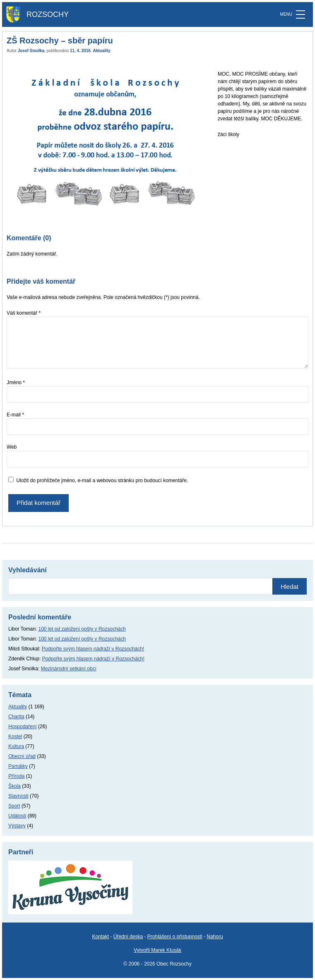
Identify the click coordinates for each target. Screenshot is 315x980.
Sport (14, 806)
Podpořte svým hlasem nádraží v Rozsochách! (93, 649)
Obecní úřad (22, 756)
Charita (16, 717)
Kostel (15, 736)
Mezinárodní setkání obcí (69, 669)
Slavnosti (18, 796)
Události (17, 816)
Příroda (16, 776)
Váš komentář (24, 313)
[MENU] (301, 14)
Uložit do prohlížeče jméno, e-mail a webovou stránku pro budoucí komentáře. (102, 480)
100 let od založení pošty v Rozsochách (82, 629)
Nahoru (215, 937)
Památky (18, 766)
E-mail (15, 415)
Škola (14, 786)
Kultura (16, 746)
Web (12, 447)
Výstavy (17, 826)
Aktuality (102, 51)
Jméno (16, 382)
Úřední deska (128, 937)
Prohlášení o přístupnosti (175, 937)
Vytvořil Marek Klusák (157, 950)
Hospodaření (23, 727)
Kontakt (100, 937)
